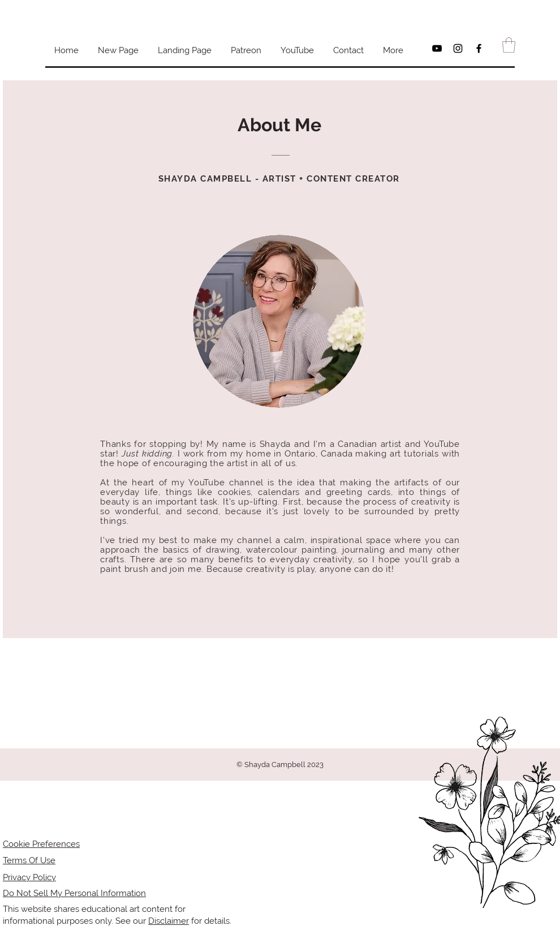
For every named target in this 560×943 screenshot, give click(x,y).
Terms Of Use (29, 860)
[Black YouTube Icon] (437, 48)
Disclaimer (169, 921)
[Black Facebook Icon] (479, 48)
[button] (509, 45)
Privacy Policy (29, 877)
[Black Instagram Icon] (458, 48)
